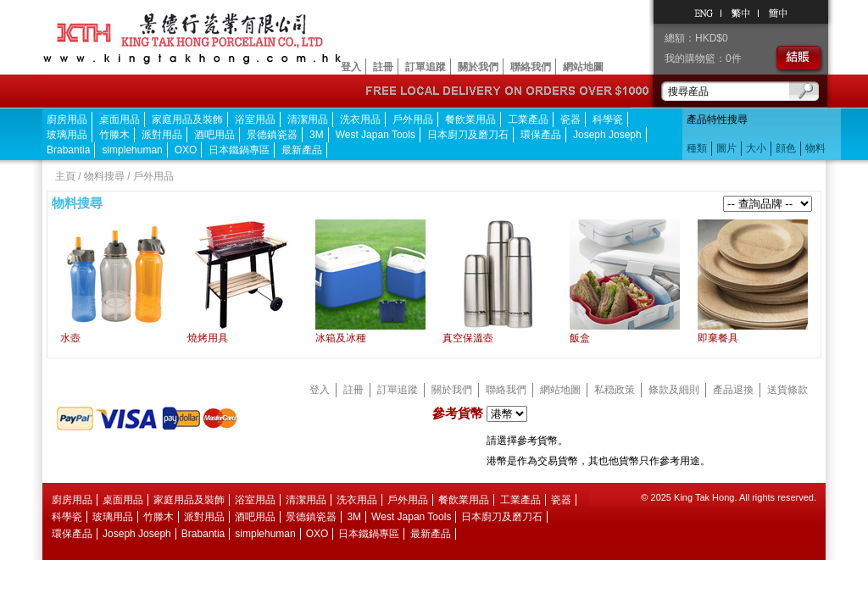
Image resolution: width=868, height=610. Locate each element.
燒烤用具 (208, 338)
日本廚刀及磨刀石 (468, 135)
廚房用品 (67, 119)
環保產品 (541, 135)
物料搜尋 (104, 176)
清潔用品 (308, 119)
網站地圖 (583, 67)
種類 (697, 148)
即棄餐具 (718, 338)
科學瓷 (608, 119)
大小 (756, 148)
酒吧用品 (214, 135)
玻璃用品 (67, 135)
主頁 (65, 176)
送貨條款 (787, 390)
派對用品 (162, 135)
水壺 (70, 338)
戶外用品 (413, 119)
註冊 (383, 67)
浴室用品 (255, 119)
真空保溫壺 (468, 338)
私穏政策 (615, 390)
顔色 (786, 148)
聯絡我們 (531, 67)
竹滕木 (114, 135)
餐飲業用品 (470, 119)
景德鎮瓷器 (272, 135)
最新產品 (302, 150)
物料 (815, 148)
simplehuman (132, 150)
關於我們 (478, 67)
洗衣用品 (360, 119)
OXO (186, 150)
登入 (351, 67)
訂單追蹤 (426, 67)
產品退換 (733, 390)
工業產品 (528, 119)
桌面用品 (120, 119)
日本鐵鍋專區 (239, 150)
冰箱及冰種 (341, 338)
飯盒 (580, 338)
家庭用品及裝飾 (187, 119)
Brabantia (68, 150)
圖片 (726, 148)
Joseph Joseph (607, 135)
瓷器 (570, 119)
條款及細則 (674, 390)
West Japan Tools (376, 135)
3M (317, 135)
